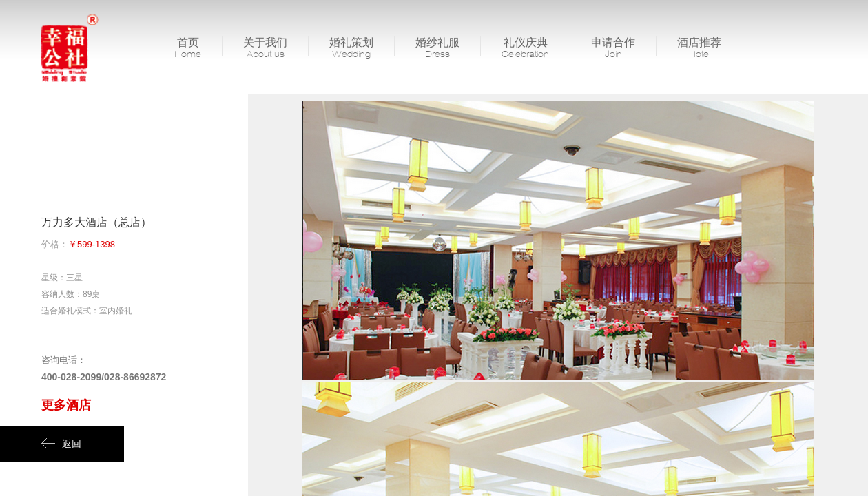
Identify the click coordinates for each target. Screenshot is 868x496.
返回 (61, 444)
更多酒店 (66, 405)
